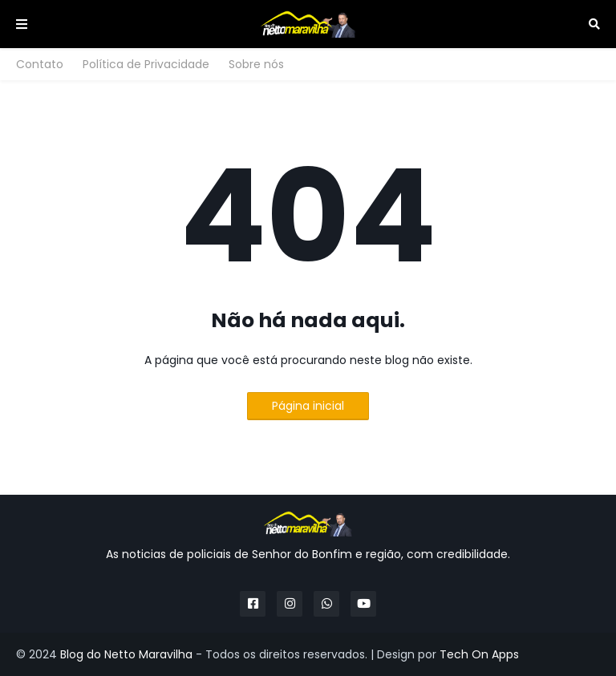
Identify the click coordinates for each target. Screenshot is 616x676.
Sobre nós (256, 64)
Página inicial (308, 406)
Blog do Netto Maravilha (126, 654)
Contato (40, 64)
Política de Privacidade (146, 64)
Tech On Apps (479, 654)
